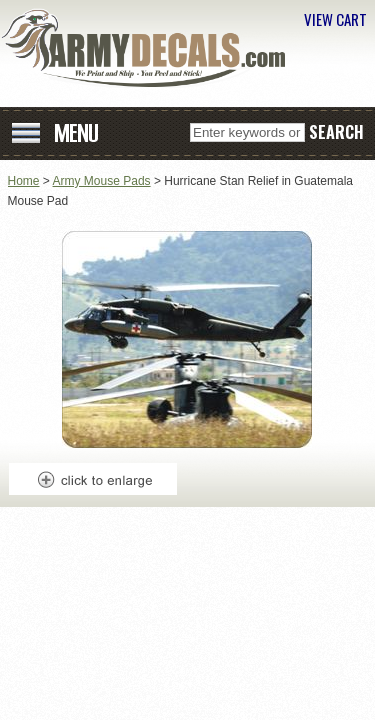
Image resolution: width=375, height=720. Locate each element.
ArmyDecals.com (150, 48)
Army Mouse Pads (102, 181)
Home (24, 181)
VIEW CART (335, 19)
